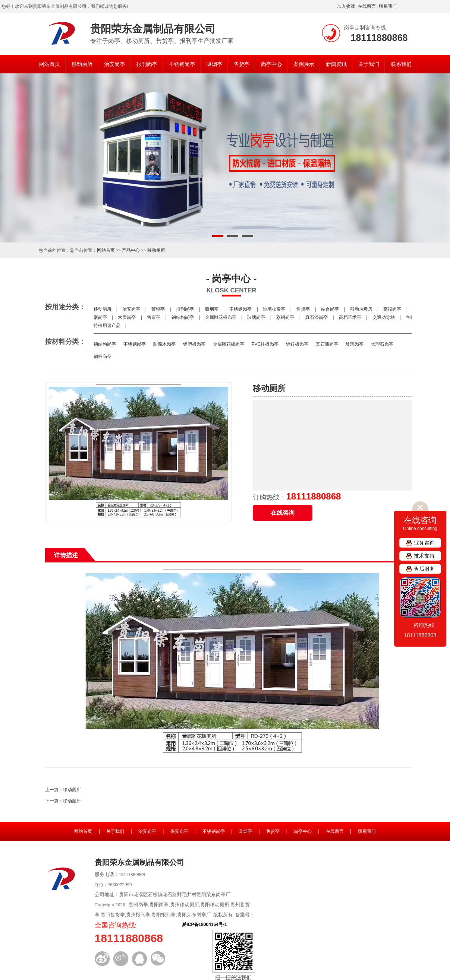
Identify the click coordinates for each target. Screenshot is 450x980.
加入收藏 (346, 6)
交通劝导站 (383, 317)
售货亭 (242, 64)
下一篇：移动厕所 (63, 801)
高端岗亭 (392, 309)
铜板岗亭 (103, 356)
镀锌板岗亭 (297, 344)
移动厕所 (82, 64)
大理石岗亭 (382, 344)
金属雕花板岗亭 (221, 317)
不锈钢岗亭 (182, 64)
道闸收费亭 (274, 309)
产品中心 (131, 250)
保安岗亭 (179, 831)
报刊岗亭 (147, 64)
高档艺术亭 (350, 317)
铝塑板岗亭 (194, 344)
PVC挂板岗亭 (265, 344)
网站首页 (50, 64)
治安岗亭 (114, 64)
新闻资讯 (336, 64)
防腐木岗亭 (164, 344)
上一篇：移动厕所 (63, 790)
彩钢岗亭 (285, 317)
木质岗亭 (127, 317)
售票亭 (154, 317)
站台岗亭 (330, 309)
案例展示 (304, 64)
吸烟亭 (214, 64)
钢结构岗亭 (183, 317)
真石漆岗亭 (317, 317)
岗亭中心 (271, 64)
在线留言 (367, 6)
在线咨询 (283, 513)
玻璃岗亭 (256, 317)
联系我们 (388, 6)
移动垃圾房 (361, 309)
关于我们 (369, 64)
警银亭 (158, 309)
